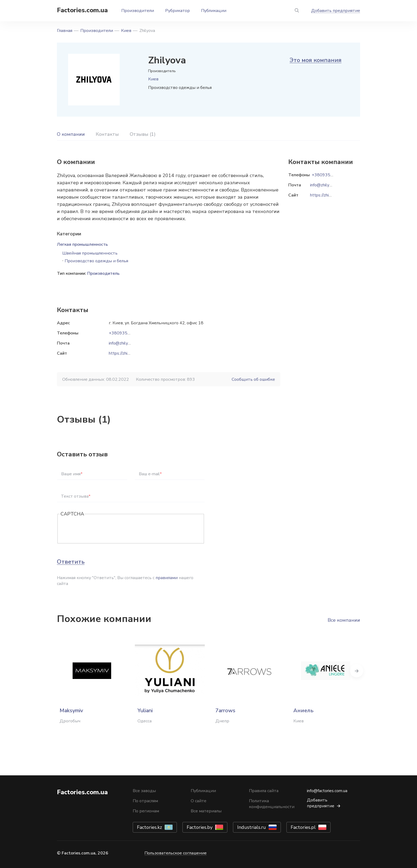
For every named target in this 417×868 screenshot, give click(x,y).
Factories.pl (303, 827)
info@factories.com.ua (327, 791)
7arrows (225, 711)
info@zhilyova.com (126, 343)
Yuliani (145, 711)
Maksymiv (71, 711)
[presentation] (101, 529)
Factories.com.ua (82, 10)
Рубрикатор (178, 11)
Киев (126, 31)
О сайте (199, 801)
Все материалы (206, 811)
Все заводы (144, 791)
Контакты (107, 134)
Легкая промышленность (82, 244)
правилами (167, 578)
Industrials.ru (252, 827)
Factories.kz (149, 827)
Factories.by (200, 827)
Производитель (103, 273)
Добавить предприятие (336, 11)
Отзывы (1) (143, 134)
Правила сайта (264, 791)
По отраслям (145, 801)
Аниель (303, 711)
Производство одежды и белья (96, 261)
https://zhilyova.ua (126, 353)
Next (360, 671)
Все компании (344, 620)
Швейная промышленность (90, 253)
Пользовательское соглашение (176, 853)
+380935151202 (126, 333)
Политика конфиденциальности (272, 804)
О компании (71, 134)
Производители (138, 11)
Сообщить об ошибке (253, 379)
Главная (65, 31)
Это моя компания (316, 60)
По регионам (146, 811)
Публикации (214, 11)
